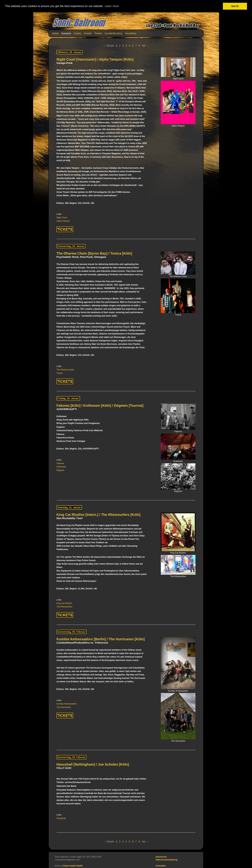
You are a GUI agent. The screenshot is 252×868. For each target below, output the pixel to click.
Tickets (98, 33)
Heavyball (61, 818)
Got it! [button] (235, 6)
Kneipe (88, 33)
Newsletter (131, 33)
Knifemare (61, 467)
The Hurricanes (64, 707)
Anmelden (161, 866)
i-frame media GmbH (72, 866)
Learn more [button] (112, 6)
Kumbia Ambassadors (67, 704)
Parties (78, 33)
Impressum (161, 857)
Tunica (60, 373)
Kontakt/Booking (113, 33)
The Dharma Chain (65, 370)
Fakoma (60, 463)
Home (55, 33)
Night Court (62, 218)
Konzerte (66, 33)
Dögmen (60, 470)
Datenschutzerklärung (167, 860)
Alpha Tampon (63, 221)
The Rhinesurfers (64, 607)
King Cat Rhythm (64, 603)
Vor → (145, 45)
